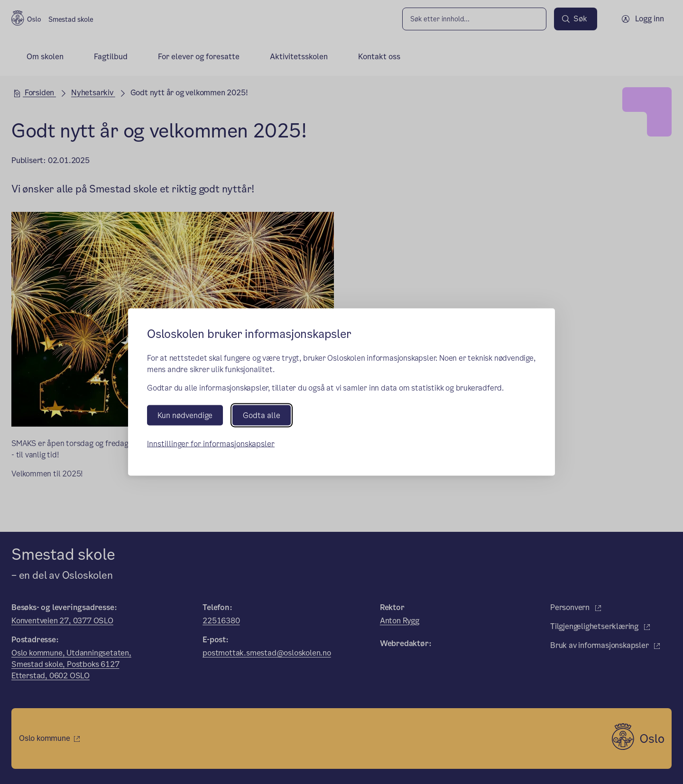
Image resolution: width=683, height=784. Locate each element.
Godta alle (262, 415)
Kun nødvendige (185, 415)
